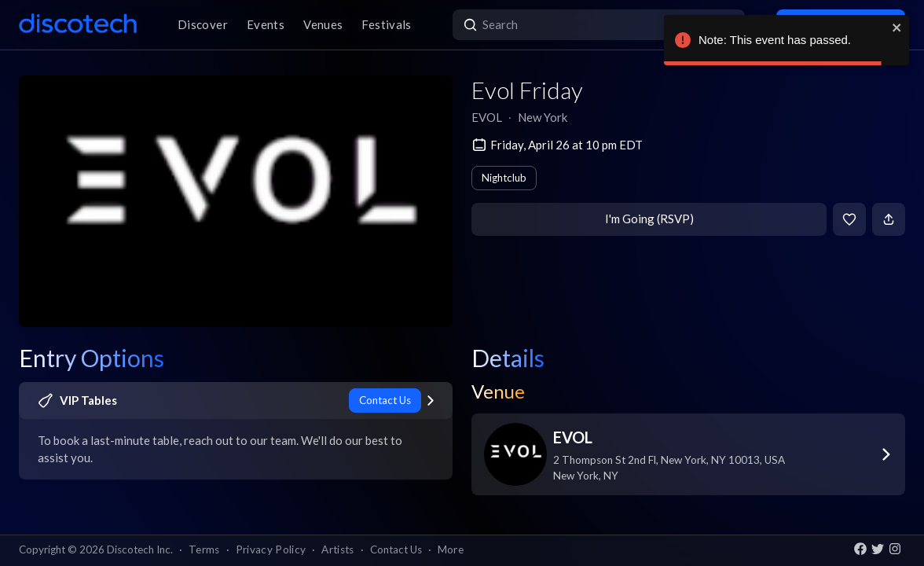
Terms (204, 549)
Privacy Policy (271, 549)
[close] (897, 28)
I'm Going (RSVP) (649, 219)
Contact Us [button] (396, 549)
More (451, 549)
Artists (337, 549)
